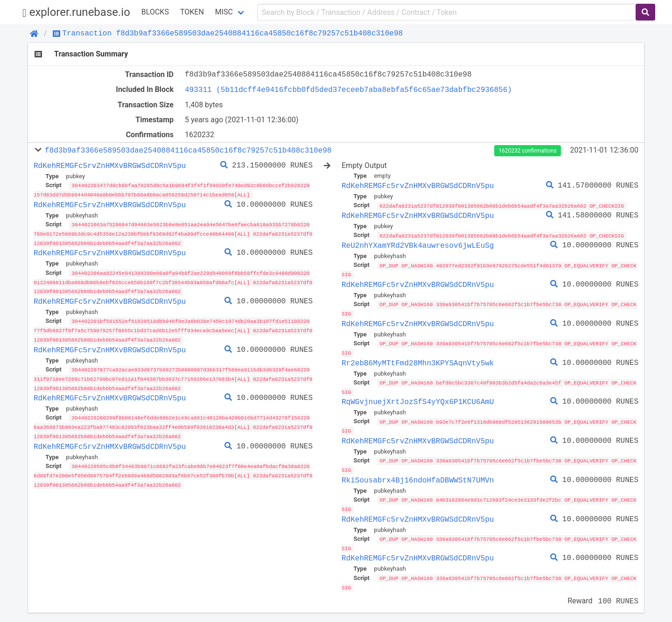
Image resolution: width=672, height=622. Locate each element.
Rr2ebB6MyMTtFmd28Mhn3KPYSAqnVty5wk (418, 361)
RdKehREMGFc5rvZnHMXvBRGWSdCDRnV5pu (110, 166)
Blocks (155, 12)
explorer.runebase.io (76, 12)
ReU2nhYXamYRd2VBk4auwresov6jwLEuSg (418, 245)
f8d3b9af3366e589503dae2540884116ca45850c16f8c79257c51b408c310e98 (188, 150)
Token (192, 12)
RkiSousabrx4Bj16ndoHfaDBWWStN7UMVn (418, 476)
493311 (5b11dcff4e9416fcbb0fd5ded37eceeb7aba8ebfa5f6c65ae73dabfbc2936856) (348, 90)
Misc (224, 12)
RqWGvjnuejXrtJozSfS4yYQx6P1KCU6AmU (418, 399)
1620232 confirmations (527, 151)
